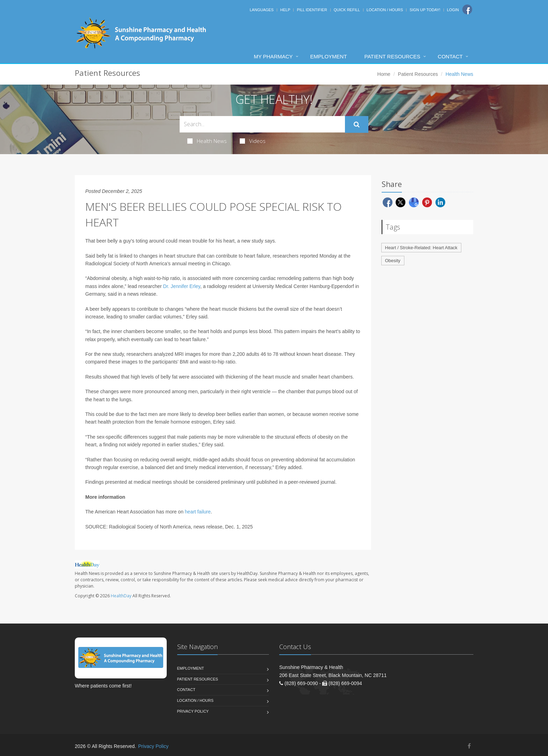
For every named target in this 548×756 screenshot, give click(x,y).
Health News (207, 141)
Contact (450, 56)
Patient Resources (392, 56)
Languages (261, 10)
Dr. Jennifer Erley (182, 286)
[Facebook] (467, 9)
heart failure (198, 512)
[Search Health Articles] (262, 124)
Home (384, 74)
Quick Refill (347, 10)
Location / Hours (385, 10)
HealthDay (121, 596)
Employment (329, 56)
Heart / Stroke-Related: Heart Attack (421, 248)
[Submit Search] (357, 124)
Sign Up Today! (425, 10)
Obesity (393, 261)
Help (285, 10)
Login (453, 10)
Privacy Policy (193, 711)
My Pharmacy (273, 56)
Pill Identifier (312, 10)
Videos (253, 141)
